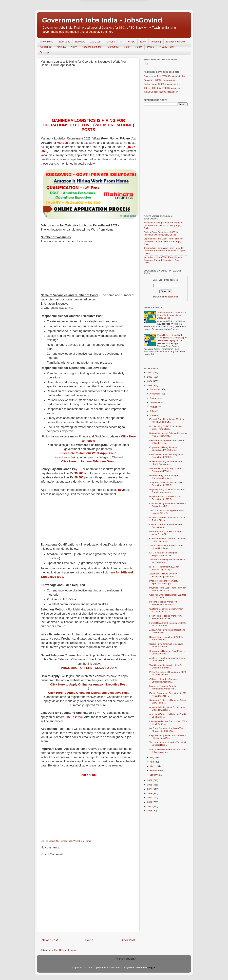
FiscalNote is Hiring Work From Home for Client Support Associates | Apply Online (172, 338)
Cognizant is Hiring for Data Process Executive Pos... (167, 652)
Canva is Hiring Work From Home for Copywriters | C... (168, 505)
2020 (150, 789)
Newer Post (50, 940)
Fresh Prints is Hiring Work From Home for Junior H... (166, 617)
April (152, 762)
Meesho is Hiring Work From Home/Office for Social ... (163, 603)
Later (98, 18)
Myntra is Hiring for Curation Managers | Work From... (163, 687)
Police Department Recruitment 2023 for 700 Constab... (168, 673)
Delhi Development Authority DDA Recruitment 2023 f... (166, 456)
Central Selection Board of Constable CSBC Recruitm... (168, 540)
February (155, 771)
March (153, 766)
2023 (150, 385)
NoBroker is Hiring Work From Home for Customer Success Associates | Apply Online (163, 225)
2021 (150, 785)
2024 (150, 381)
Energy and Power (176, 42)
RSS (146, 64)
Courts (138, 47)
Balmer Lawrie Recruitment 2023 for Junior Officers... (167, 519)
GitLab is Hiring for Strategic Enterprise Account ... (163, 680)
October (154, 398)
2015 (150, 811)
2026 (150, 372)
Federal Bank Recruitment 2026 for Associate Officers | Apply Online (161, 233)
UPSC (132, 42)
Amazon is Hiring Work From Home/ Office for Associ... (167, 709)
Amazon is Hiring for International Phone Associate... (166, 463)
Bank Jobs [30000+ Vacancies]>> (160, 80)
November (155, 394)
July (152, 411)
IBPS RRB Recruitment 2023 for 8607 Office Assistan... (168, 751)
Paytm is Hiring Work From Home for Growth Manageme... (168, 491)
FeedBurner (172, 297)
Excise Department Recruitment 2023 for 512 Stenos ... (168, 695)
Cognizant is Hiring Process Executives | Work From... (163, 449)
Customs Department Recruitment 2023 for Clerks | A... (166, 610)
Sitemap (44, 52)
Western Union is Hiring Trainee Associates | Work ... (165, 470)
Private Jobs (66, 841)
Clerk (127, 47)
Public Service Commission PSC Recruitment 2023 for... (165, 498)
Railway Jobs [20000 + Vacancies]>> (162, 84)
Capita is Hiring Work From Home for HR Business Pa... (168, 737)
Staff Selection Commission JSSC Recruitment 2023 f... (166, 484)
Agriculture (46, 47)
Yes (131, 18)
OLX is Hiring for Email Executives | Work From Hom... (167, 645)
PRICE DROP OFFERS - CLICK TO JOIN (89, 668)
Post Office (113, 47)
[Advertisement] (88, 93)
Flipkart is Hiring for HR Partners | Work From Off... (166, 533)
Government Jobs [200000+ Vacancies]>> (165, 76)
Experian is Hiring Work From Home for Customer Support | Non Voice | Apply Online (163, 241)
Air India (61, 47)
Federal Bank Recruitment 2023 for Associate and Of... (167, 421)
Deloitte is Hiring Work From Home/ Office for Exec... (167, 442)
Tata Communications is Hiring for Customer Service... (166, 666)
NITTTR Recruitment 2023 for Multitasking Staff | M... (164, 568)
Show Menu (47, 42)
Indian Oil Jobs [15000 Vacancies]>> (162, 92)
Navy (143, 42)
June (153, 415)
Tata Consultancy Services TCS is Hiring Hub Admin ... (166, 547)
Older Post (128, 940)
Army (74, 47)
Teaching (156, 42)
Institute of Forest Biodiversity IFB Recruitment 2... (166, 526)
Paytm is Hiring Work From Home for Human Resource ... (168, 589)
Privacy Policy (167, 47)
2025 (150, 377)
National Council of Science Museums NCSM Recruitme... (168, 435)
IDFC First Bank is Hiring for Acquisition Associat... (163, 554)
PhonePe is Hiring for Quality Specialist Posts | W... (164, 582)
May (152, 757)
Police (150, 47)
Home (89, 940)
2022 (150, 780)
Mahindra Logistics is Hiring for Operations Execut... (165, 477)
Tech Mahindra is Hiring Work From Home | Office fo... (167, 512)
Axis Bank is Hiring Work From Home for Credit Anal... (168, 561)
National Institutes (92, 47)
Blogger (151, 968)
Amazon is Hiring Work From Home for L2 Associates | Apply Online (171, 315)
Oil (121, 42)
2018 (150, 798)
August (154, 407)
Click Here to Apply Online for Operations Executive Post (88, 693)
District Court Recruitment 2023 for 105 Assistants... (167, 638)
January (154, 775)
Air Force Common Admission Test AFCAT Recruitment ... (166, 730)
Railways (80, 42)
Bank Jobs (64, 42)
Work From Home (82, 841)
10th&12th (54, 841)
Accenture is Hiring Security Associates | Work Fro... (163, 575)
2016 (150, 806)
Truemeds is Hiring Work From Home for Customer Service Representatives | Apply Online (165, 251)
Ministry (111, 42)
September (156, 402)
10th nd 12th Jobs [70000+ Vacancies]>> (164, 88)
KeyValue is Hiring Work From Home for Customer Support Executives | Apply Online (163, 260)
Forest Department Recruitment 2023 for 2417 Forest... (168, 624)
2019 (150, 793)
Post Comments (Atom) (66, 950)
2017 (150, 802)
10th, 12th (96, 42)
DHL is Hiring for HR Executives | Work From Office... (166, 428)
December (155, 389)
